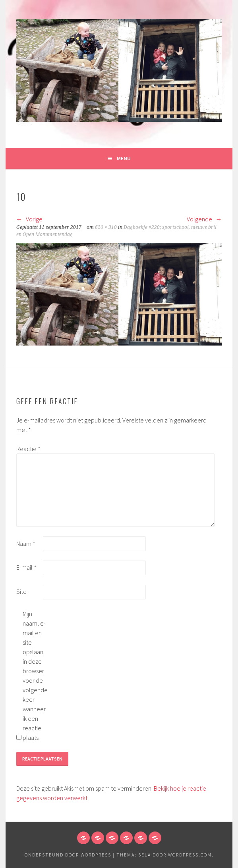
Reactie (28, 449)
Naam (26, 543)
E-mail (26, 567)
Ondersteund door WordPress (68, 855)
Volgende (204, 219)
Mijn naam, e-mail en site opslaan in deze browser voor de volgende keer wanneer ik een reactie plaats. (35, 676)
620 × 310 (106, 227)
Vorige (29, 219)
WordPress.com (190, 855)
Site (21, 591)
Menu (124, 158)
